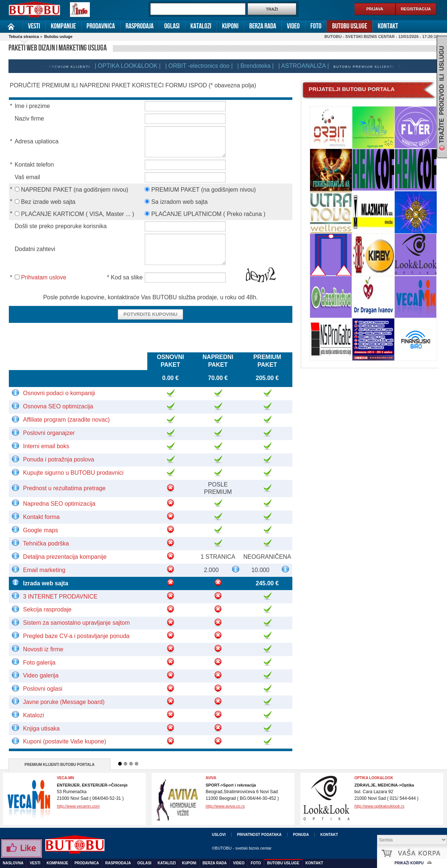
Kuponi (230, 26)
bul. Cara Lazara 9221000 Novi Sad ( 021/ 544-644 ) (386, 792)
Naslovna (11, 26)
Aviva (211, 778)
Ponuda (301, 835)
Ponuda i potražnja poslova (59, 459)
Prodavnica (101, 26)
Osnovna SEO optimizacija (58, 406)
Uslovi (219, 835)
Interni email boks (46, 446)
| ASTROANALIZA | (307, 66)
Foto (316, 26)
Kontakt (388, 26)
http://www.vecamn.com (78, 806)
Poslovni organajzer (49, 433)
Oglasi (172, 26)
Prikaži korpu (409, 863)
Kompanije (63, 26)
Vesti (34, 26)
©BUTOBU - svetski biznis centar (242, 848)
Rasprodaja (140, 26)
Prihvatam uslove (44, 277)
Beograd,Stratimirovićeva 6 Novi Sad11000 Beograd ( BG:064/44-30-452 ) (242, 792)
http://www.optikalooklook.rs (379, 806)
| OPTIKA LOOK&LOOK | (131, 66)
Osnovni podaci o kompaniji (59, 393)
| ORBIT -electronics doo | (202, 66)
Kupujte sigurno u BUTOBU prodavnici (73, 473)
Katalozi (201, 26)
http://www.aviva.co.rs (225, 806)
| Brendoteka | (258, 66)
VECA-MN (65, 778)
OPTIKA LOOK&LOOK (374, 778)
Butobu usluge (350, 26)
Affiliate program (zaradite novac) (66, 420)
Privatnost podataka (259, 835)
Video (293, 26)
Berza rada (263, 26)
